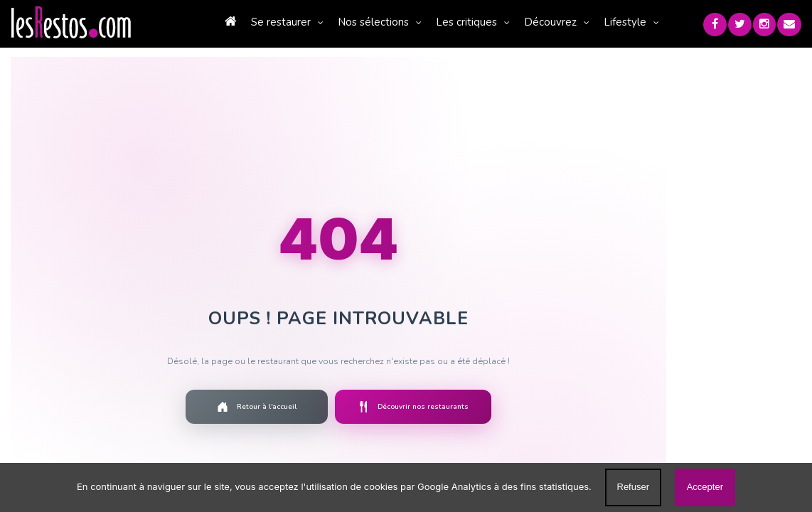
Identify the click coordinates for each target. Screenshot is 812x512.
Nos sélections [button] (390, 22)
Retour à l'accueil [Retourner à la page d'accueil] (265, 407)
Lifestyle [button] (641, 22)
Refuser (634, 487)
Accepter (705, 487)
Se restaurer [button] (297, 22)
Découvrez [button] (567, 22)
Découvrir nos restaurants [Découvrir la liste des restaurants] (422, 407)
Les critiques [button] (483, 22)
